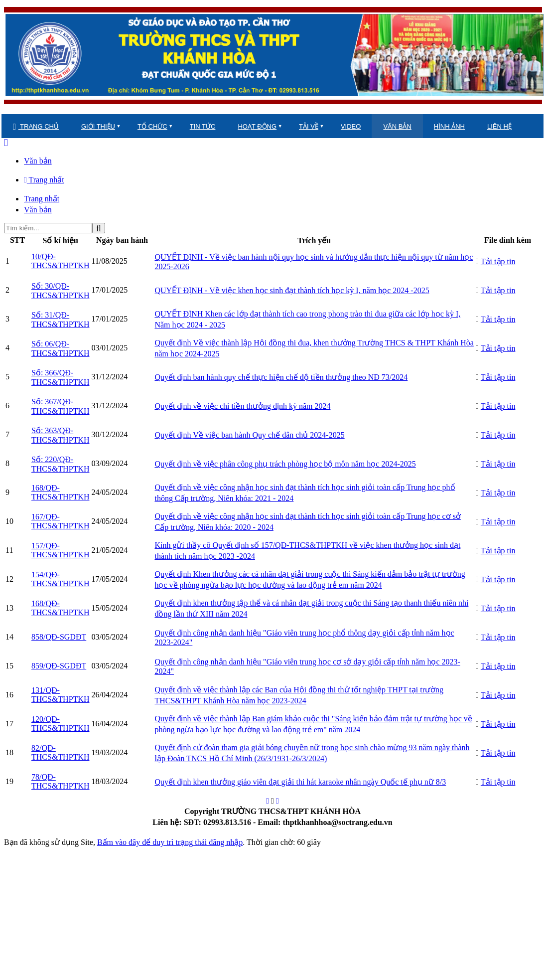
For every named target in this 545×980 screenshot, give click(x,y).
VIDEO (351, 126)
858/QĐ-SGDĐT (59, 637)
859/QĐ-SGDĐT (59, 666)
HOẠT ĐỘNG (257, 126)
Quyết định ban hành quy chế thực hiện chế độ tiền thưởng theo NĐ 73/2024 (281, 377)
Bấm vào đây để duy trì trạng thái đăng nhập (170, 842)
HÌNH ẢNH (449, 126)
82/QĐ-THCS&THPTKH (60, 752)
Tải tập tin (498, 261)
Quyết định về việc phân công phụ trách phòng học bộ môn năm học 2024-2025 (285, 464)
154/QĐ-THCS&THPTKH (60, 579)
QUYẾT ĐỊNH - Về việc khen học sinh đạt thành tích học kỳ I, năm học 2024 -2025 (292, 290)
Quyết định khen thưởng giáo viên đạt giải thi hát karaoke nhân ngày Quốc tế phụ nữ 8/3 (300, 782)
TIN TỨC (203, 126)
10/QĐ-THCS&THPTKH (60, 261)
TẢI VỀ (309, 126)
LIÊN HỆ (499, 126)
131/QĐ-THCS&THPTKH (60, 695)
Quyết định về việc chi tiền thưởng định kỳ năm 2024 (242, 406)
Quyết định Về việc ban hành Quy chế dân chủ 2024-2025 (249, 435)
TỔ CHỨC (152, 126)
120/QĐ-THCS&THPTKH (60, 724)
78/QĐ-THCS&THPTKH (60, 781)
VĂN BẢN (397, 126)
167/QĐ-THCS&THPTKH (60, 521)
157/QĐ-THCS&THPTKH (60, 550)
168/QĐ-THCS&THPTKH (60, 492)
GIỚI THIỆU (98, 126)
